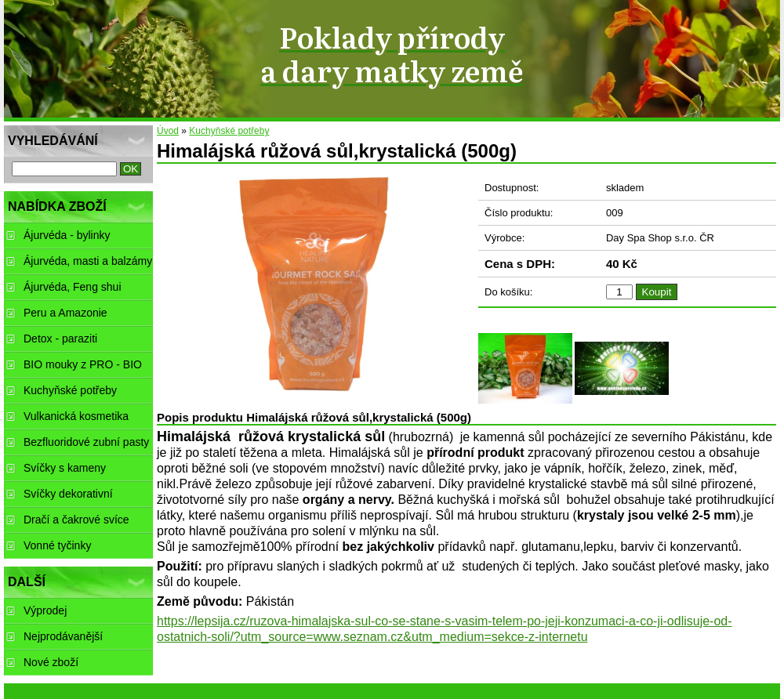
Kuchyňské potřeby (229, 131)
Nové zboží (51, 662)
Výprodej (45, 610)
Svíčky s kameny (65, 468)
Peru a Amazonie (65, 313)
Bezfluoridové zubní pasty (86, 442)
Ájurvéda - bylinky (67, 235)
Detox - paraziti (60, 339)
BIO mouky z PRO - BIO (83, 364)
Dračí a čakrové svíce (76, 520)
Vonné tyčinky (57, 545)
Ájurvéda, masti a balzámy (88, 261)
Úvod (168, 131)
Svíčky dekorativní (68, 494)
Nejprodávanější (63, 636)
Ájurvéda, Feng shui (73, 287)
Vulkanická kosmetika (76, 416)
